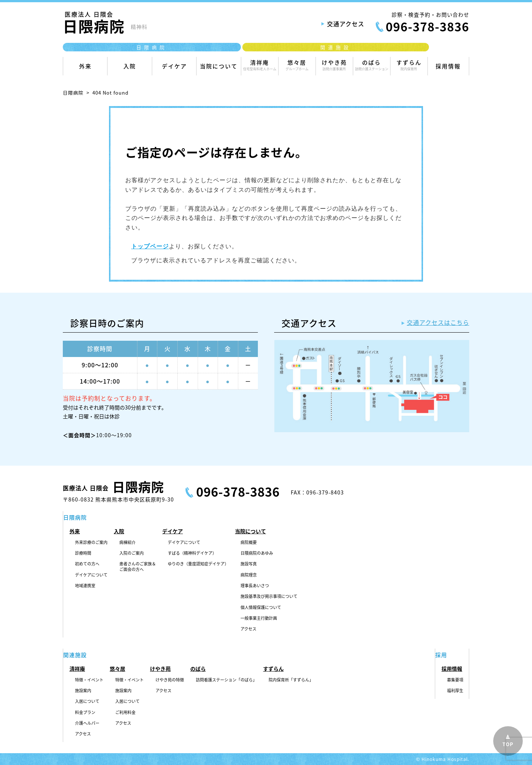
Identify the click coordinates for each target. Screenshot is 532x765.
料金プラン (85, 713)
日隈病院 (73, 93)
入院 (129, 69)
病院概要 (249, 543)
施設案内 (83, 691)
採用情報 (448, 69)
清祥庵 (260, 65)
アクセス (248, 629)
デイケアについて (91, 575)
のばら (372, 65)
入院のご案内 (132, 553)
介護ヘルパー (87, 723)
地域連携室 (85, 586)
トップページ (150, 246)
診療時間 (83, 553)
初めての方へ (87, 564)
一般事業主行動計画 (259, 618)
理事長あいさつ (255, 586)
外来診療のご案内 (91, 543)
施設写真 (249, 564)
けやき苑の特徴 (170, 680)
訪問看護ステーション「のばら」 (226, 680)
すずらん (409, 65)
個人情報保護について (261, 608)
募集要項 (455, 680)
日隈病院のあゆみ (257, 553)
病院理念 (249, 575)
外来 (85, 69)
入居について (87, 701)
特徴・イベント (89, 680)
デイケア (174, 69)
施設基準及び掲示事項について (269, 596)
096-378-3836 (427, 26)
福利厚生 (455, 691)
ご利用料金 (125, 713)
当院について (219, 69)
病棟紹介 (127, 543)
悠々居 (297, 65)
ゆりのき (198, 564)
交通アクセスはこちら (438, 322)
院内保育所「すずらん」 (291, 680)
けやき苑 (334, 65)
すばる (192, 553)
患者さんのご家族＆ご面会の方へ (138, 567)
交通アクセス (346, 24)
